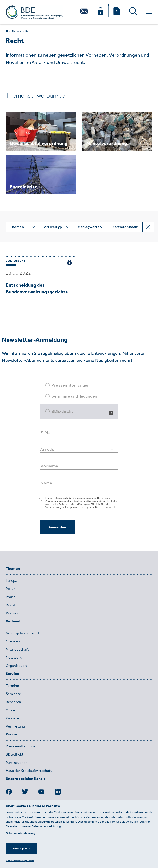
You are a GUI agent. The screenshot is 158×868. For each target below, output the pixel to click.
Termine (12, 686)
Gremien (13, 641)
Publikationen (17, 763)
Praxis (11, 597)
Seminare (13, 694)
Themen (17, 31)
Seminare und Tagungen (74, 396)
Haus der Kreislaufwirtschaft (29, 771)
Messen (12, 710)
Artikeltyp (53, 227)
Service (12, 674)
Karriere (12, 718)
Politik (11, 589)
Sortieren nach (125, 227)
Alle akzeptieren (21, 848)
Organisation (16, 666)
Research (13, 702)
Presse (12, 734)
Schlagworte (89, 227)
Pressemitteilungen (71, 385)
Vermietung (15, 726)
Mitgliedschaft (17, 649)
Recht (29, 31)
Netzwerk (14, 657)
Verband (13, 613)
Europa (11, 580)
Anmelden (57, 527)
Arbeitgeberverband (22, 633)
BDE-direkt (62, 411)
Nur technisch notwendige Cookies (20, 861)
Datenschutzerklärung (21, 833)
